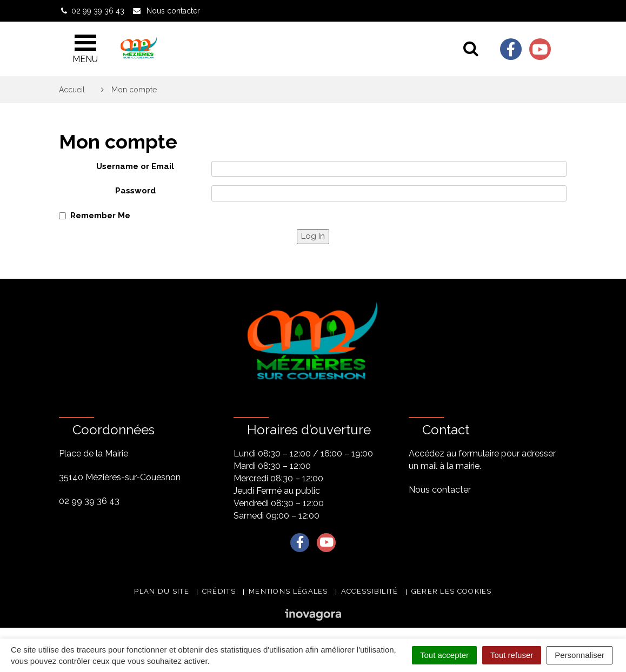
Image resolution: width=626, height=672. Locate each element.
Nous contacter (440, 490)
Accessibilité (370, 591)
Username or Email (135, 166)
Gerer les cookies (452, 591)
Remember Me (100, 216)
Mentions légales (288, 591)
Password (135, 191)
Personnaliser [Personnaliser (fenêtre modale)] (580, 655)
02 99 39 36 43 (89, 501)
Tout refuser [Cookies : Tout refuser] (512, 655)
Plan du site (162, 591)
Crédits (219, 591)
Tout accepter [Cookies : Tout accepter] (444, 655)
